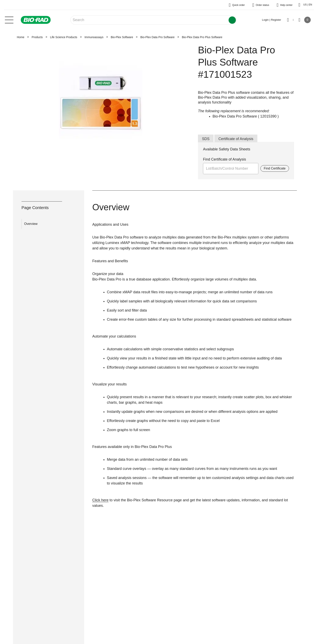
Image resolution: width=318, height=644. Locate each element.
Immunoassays (94, 37)
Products (37, 37)
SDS (206, 139)
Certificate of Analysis (236, 139)
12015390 (268, 116)
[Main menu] (9, 19)
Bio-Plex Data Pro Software (157, 37)
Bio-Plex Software (122, 37)
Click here (100, 500)
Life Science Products (64, 37)
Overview (31, 224)
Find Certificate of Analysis (225, 159)
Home (21, 37)
